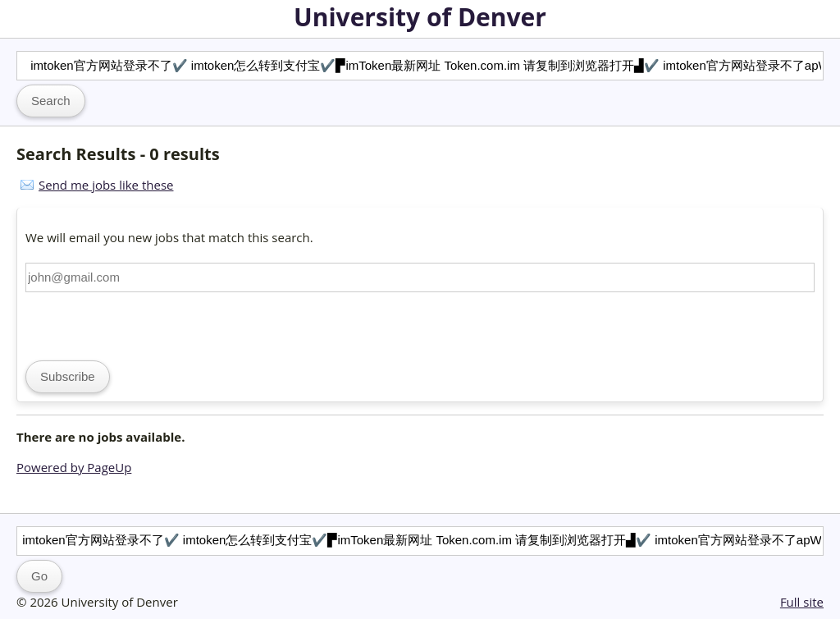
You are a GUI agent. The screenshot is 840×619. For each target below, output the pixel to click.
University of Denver (420, 17)
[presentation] (150, 324)
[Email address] (420, 277)
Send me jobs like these (106, 185)
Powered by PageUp (74, 467)
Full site (802, 602)
